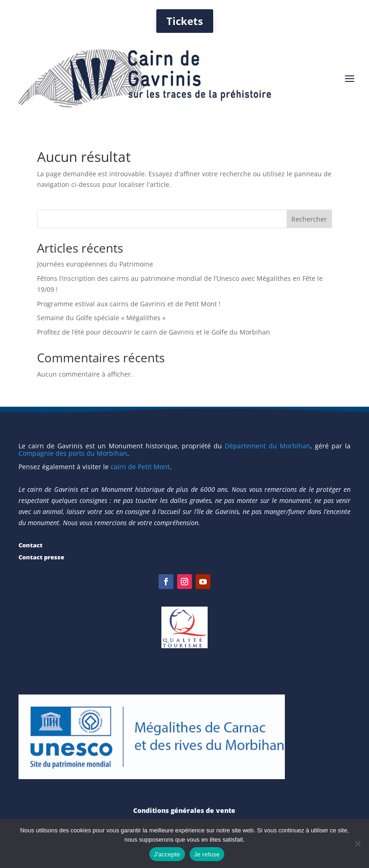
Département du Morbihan (268, 446)
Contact (31, 545)
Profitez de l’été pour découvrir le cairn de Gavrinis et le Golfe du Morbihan (154, 332)
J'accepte (167, 854)
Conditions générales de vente (184, 810)
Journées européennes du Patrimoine (95, 264)
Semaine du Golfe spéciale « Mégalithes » (101, 318)
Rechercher (309, 219)
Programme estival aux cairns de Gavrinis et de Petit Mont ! (129, 304)
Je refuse (207, 854)
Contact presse (41, 557)
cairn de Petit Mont (140, 467)
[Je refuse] (357, 843)
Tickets (185, 21)
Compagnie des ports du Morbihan (73, 453)
